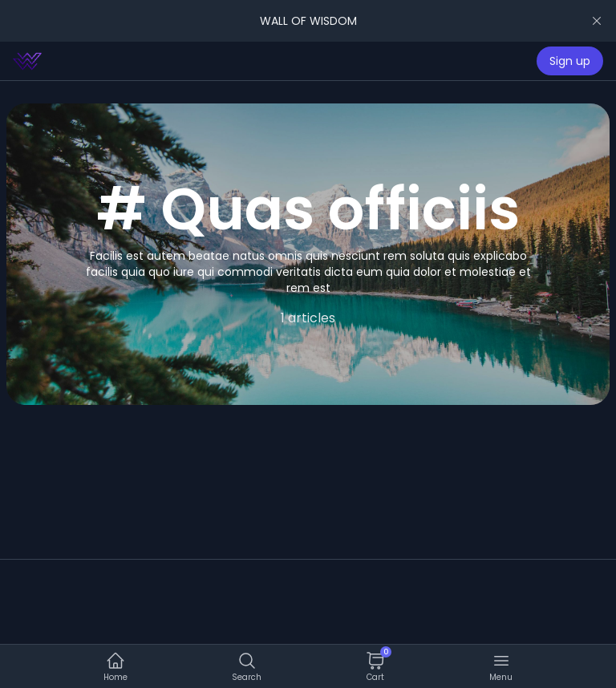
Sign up (570, 61)
